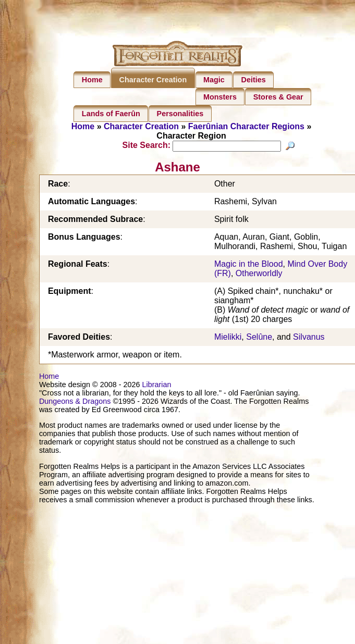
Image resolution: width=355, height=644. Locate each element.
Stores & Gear (278, 97)
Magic (214, 80)
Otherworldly (259, 275)
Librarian (156, 386)
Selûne (259, 338)
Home (92, 80)
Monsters (220, 97)
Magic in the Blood (249, 265)
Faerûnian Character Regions (246, 126)
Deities (254, 80)
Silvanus (309, 338)
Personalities (180, 114)
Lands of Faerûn (111, 114)
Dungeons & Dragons (75, 403)
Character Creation (153, 80)
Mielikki (228, 338)
